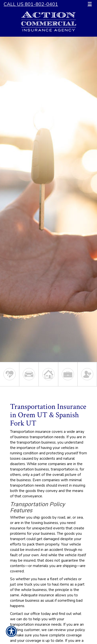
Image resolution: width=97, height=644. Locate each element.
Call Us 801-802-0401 (31, 4)
